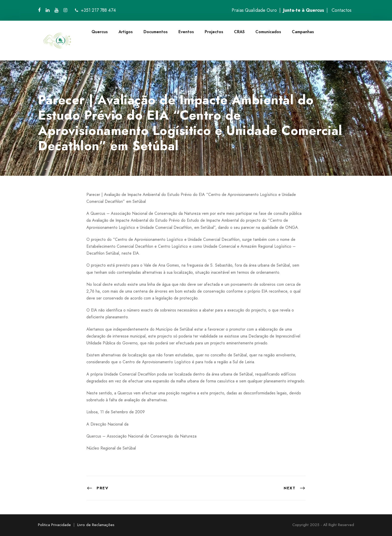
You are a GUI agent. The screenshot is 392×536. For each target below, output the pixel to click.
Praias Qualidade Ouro (254, 10)
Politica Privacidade (54, 525)
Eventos (186, 32)
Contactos (342, 10)
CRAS (239, 32)
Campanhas (303, 32)
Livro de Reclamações (96, 525)
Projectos (214, 32)
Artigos (126, 32)
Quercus (100, 32)
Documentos (156, 32)
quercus (46, 88)
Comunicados (268, 32)
